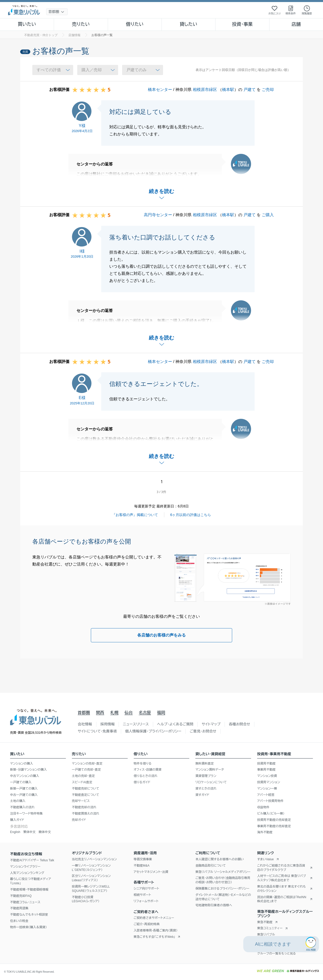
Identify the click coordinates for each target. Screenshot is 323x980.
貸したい (189, 24)
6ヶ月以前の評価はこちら (191, 515)
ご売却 (268, 90)
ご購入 (268, 215)
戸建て (250, 90)
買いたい (27, 24)
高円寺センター (158, 215)
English (15, 832)
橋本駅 (228, 90)
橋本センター (160, 90)
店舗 (296, 24)
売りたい (81, 24)
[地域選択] (57, 12)
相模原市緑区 (205, 90)
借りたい (135, 24)
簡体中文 (45, 832)
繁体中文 (29, 832)
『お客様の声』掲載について (135, 515)
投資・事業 (242, 24)
